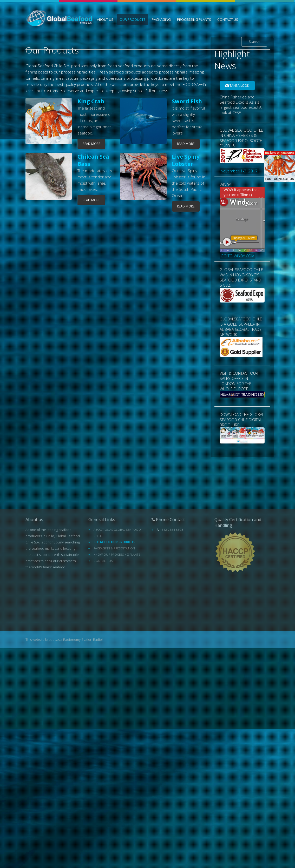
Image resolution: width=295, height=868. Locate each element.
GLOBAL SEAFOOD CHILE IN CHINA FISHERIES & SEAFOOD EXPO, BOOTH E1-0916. (242, 171)
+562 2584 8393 (170, 590)
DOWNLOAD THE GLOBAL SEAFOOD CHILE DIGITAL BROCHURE (242, 449)
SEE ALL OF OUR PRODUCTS (114, 603)
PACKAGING (161, 19)
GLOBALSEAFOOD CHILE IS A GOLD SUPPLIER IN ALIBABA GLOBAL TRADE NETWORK (242, 357)
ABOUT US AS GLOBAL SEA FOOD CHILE (117, 593)
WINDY (242, 241)
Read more (91, 144)
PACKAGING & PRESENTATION (114, 609)
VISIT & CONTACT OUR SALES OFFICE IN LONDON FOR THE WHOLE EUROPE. (242, 405)
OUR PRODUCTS (133, 19)
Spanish (254, 42)
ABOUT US (105, 19)
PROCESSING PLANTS (194, 19)
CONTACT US (228, 19)
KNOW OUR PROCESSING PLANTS (117, 615)
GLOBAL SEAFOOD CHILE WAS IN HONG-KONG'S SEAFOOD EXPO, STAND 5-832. (242, 305)
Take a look (237, 106)
